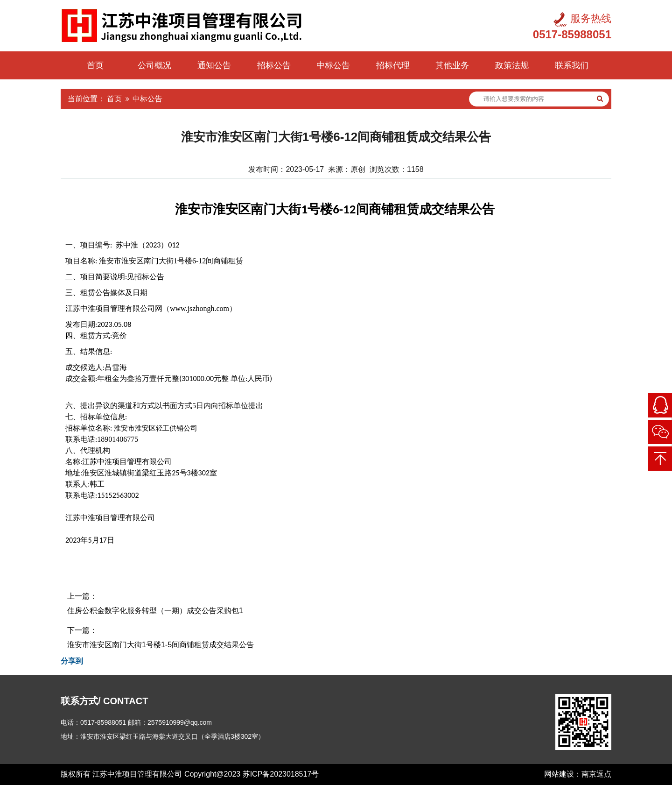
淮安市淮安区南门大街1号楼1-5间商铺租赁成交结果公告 (161, 645)
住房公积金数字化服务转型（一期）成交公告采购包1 (155, 611)
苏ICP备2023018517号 (281, 774)
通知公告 (214, 65)
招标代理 (393, 65)
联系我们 (572, 65)
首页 (95, 65)
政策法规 (512, 65)
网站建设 (559, 774)
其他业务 (452, 65)
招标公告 (274, 65)
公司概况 (154, 65)
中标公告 (333, 65)
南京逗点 (596, 774)
